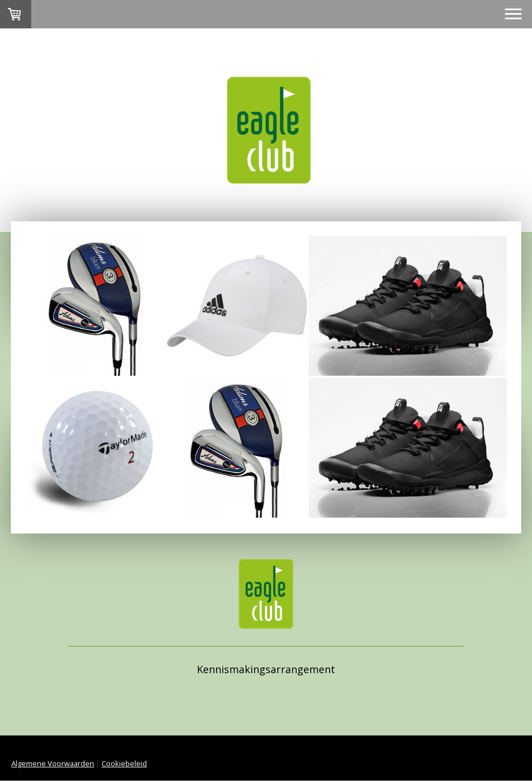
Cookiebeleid (124, 763)
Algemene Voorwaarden (53, 763)
